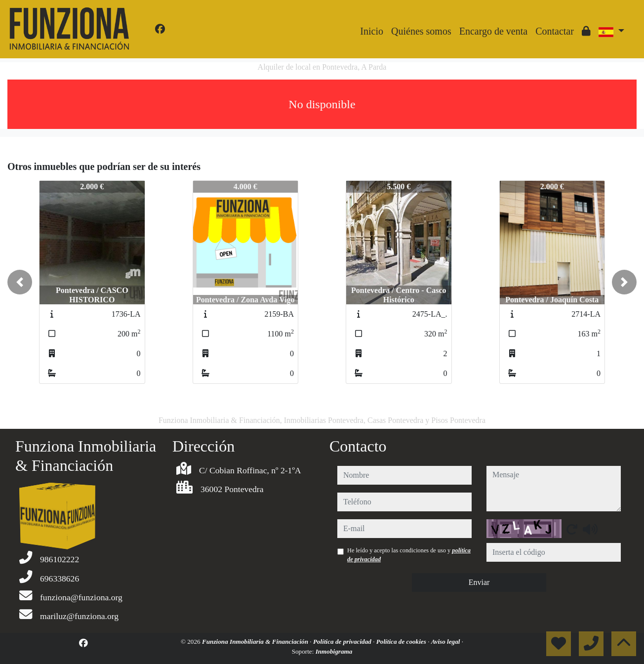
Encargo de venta (493, 31)
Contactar (555, 31)
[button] (20, 282)
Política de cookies (402, 642)
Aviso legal (446, 642)
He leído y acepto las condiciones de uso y (409, 555)
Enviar (479, 582)
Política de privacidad (343, 642)
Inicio (372, 31)
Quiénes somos (421, 31)
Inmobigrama (334, 651)
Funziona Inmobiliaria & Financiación (256, 642)
